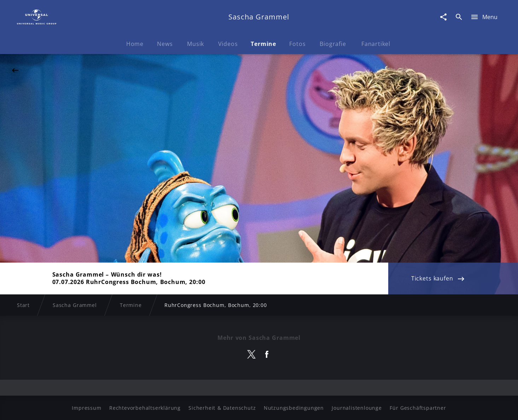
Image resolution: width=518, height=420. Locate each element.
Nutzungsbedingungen (294, 408)
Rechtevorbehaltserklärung (145, 408)
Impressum (86, 408)
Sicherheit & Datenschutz (222, 408)
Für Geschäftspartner (418, 408)
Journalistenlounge (357, 408)
